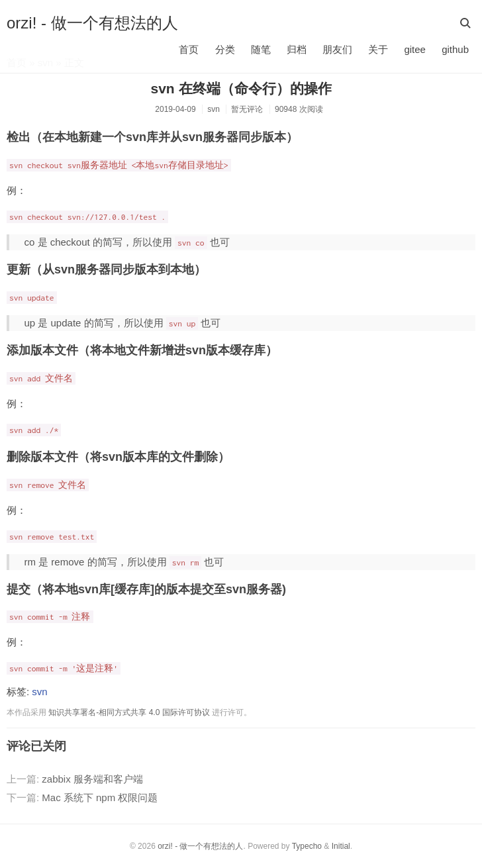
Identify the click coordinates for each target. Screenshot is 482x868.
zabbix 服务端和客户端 (92, 779)
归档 (297, 49)
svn (214, 109)
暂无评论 (247, 109)
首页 (189, 49)
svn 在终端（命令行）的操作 (241, 88)
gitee (415, 49)
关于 (378, 49)
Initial (341, 846)
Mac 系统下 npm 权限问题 (100, 797)
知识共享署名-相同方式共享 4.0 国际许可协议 (129, 712)
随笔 (261, 49)
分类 (225, 49)
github (455, 49)
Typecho (307, 846)
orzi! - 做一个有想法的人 (92, 23)
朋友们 (337, 49)
